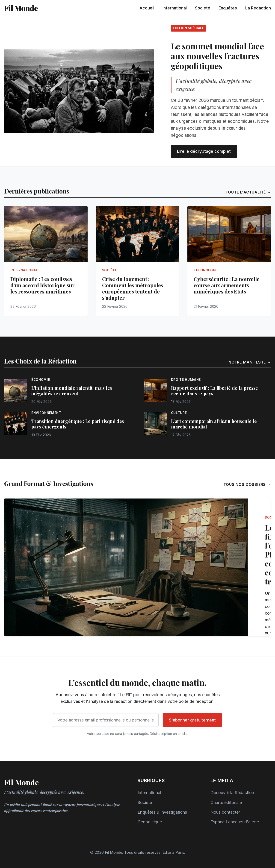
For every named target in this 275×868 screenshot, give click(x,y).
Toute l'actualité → (248, 192)
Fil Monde (21, 8)
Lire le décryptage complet (204, 151)
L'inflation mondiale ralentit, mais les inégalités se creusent (72, 391)
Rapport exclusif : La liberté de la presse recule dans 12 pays (214, 391)
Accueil (147, 8)
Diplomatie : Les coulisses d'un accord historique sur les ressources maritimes (43, 285)
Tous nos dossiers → (247, 484)
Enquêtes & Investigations (162, 812)
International (175, 8)
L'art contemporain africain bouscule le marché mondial (214, 424)
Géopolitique (150, 822)
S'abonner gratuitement (192, 720)
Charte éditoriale (226, 802)
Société (203, 8)
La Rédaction (258, 8)
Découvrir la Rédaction (232, 793)
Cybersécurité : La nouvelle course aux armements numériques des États (227, 285)
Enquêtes (228, 8)
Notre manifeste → (250, 362)
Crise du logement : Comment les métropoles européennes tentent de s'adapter (133, 288)
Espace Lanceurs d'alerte (235, 822)
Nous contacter (225, 812)
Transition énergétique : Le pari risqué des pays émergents (78, 424)
